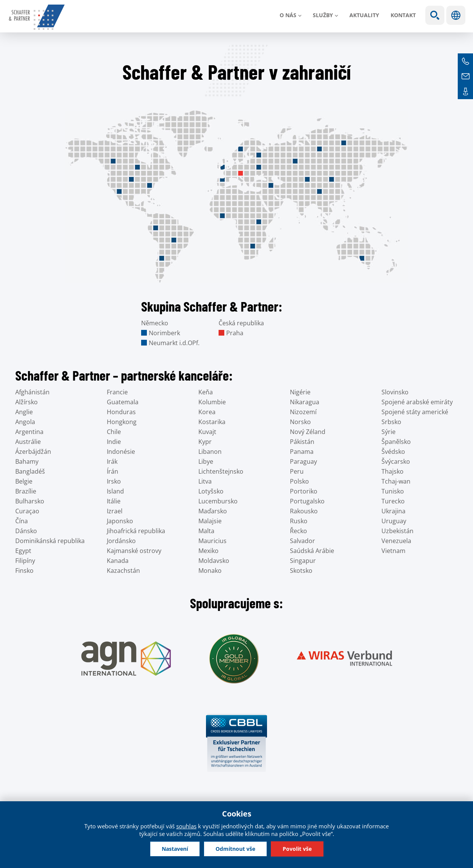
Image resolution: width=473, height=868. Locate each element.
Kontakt (403, 15)
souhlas (186, 826)
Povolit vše (297, 849)
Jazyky (456, 15)
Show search (435, 15)
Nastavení (175, 849)
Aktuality (364, 15)
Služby (323, 15)
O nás (288, 15)
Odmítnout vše (235, 849)
